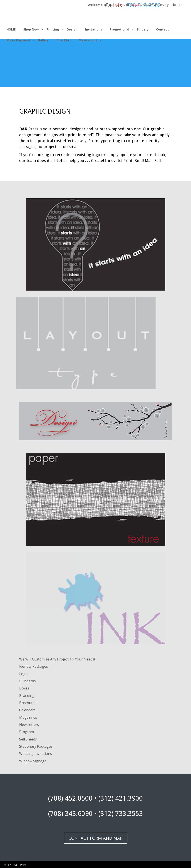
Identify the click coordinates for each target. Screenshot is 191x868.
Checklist (64, 40)
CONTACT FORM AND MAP (96, 838)
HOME (11, 29)
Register (136, 5)
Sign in (120, 5)
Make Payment (18, 40)
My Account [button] (88, 40)
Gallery (43, 40)
